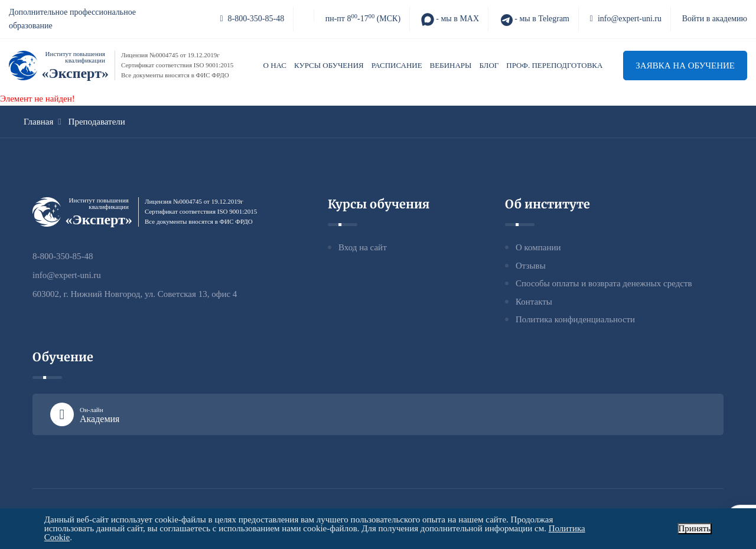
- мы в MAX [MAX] (450, 19)
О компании (538, 247)
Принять (695, 528)
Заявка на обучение (685, 66)
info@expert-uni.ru (626, 19)
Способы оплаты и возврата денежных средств (604, 283)
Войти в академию (715, 19)
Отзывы (531, 266)
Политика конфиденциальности (575, 319)
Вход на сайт (363, 247)
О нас (275, 65)
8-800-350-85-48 (252, 19)
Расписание (397, 65)
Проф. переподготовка (554, 65)
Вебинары (451, 65)
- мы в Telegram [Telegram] (535, 19)
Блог (489, 65)
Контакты (534, 302)
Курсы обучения (329, 65)
